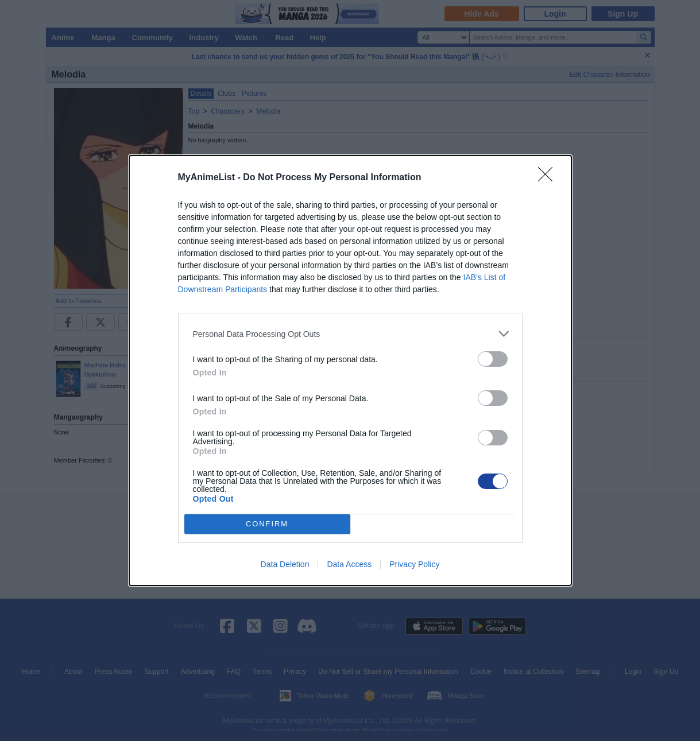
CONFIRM (267, 524)
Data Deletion (285, 564)
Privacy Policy (414, 564)
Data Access (349, 564)
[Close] (549, 178)
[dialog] (350, 370)
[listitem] (350, 334)
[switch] (493, 359)
